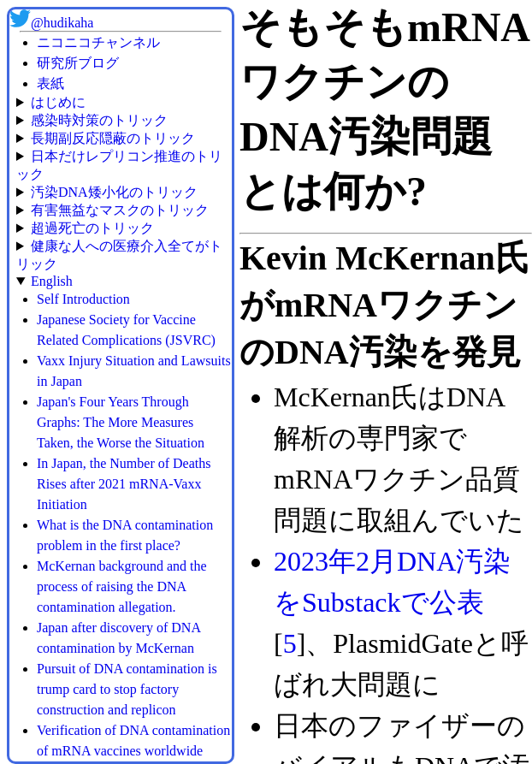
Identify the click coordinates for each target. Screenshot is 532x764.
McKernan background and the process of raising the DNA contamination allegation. (122, 586)
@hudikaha (62, 23)
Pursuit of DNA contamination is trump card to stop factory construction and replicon (127, 689)
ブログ (98, 63)
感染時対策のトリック (99, 120)
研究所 (57, 63)
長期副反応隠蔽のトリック (113, 138)
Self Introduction (83, 299)
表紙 (50, 83)
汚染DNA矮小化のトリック (114, 192)
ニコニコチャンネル (98, 42)
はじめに (58, 102)
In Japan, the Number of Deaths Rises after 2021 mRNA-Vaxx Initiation (124, 484)
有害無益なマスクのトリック (120, 210)
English (52, 281)
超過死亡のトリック (92, 228)
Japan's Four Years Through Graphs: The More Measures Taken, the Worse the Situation (121, 422)
